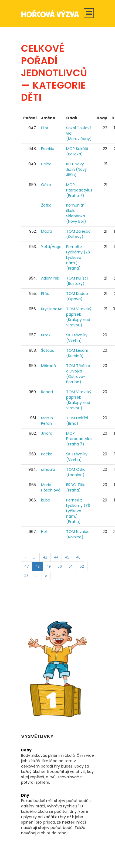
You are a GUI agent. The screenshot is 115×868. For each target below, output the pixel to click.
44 (56, 557)
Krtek (46, 335)
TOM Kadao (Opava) (77, 296)
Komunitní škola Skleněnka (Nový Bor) (76, 213)
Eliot (45, 128)
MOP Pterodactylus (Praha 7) (79, 190)
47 (26, 566)
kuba (46, 500)
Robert (47, 392)
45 (67, 557)
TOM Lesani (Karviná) (77, 353)
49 (49, 566)
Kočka (47, 454)
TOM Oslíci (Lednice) (76, 472)
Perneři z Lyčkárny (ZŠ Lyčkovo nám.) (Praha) (78, 257)
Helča (46, 164)
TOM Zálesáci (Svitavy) (79, 234)
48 (38, 566)
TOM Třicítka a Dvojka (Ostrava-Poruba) (78, 374)
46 (78, 557)
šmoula (48, 469)
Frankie (48, 149)
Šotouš (48, 350)
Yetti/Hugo (51, 247)
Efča (45, 294)
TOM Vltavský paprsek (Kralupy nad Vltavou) (79, 317)
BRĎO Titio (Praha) (76, 487)
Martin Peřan (47, 421)
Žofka (46, 205)
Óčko (46, 185)
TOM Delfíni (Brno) (77, 421)
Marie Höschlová (51, 487)
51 (71, 566)
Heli (44, 532)
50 (60, 566)
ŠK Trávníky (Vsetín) (77, 338)
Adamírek (50, 278)
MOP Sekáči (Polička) (77, 151)
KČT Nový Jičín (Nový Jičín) (77, 169)
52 (82, 566)
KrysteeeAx (51, 309)
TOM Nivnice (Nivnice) (78, 534)
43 (45, 557)
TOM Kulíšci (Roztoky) (77, 281)
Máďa (47, 231)
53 (26, 575)
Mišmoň (48, 366)
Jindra (47, 433)
